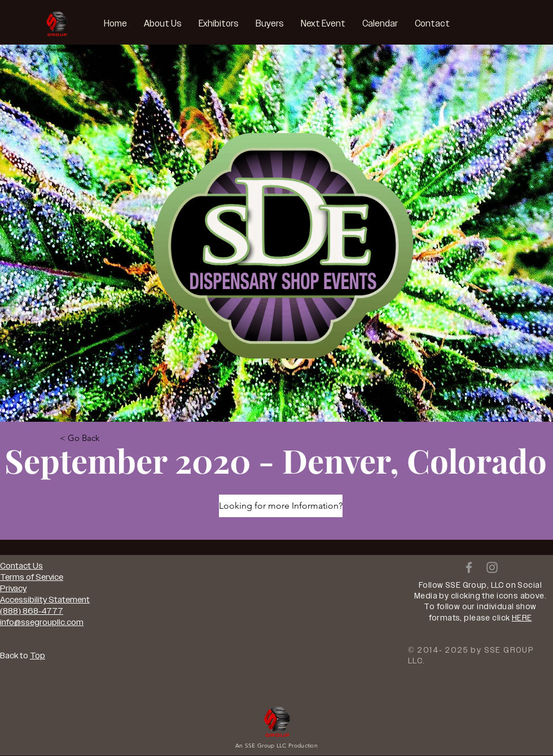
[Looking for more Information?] (281, 506)
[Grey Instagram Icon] (492, 567)
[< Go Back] (80, 438)
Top (38, 656)
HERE (522, 618)
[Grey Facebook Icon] (469, 567)
